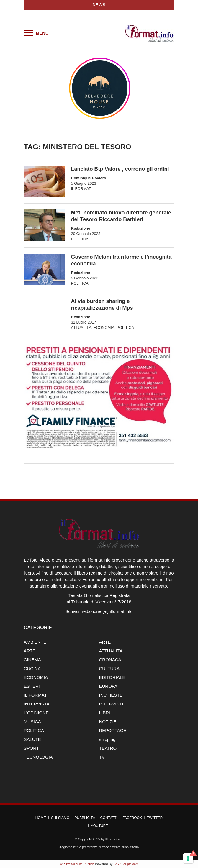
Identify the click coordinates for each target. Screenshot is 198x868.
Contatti (109, 818)
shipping (107, 739)
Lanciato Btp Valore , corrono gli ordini (120, 169)
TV (102, 757)
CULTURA (109, 668)
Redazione (81, 228)
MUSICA (32, 722)
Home (41, 818)
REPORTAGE (113, 730)
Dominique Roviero (89, 178)
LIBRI (105, 713)
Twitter (155, 818)
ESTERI (32, 686)
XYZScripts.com (127, 864)
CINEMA (32, 660)
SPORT (31, 748)
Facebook (132, 818)
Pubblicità (85, 818)
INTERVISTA (37, 704)
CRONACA (110, 660)
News (99, 5)
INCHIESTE (111, 695)
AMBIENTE (35, 642)
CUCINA (32, 668)
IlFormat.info (114, 839)
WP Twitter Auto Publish (77, 864)
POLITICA (80, 239)
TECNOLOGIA (38, 757)
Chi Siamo (60, 818)
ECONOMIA (104, 328)
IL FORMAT (81, 189)
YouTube (99, 826)
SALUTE (32, 739)
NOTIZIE (108, 722)
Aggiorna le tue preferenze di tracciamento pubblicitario (99, 847)
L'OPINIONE (36, 713)
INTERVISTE (112, 704)
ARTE (105, 642)
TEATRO (108, 748)
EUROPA (108, 686)
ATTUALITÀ (81, 328)
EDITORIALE (112, 677)
